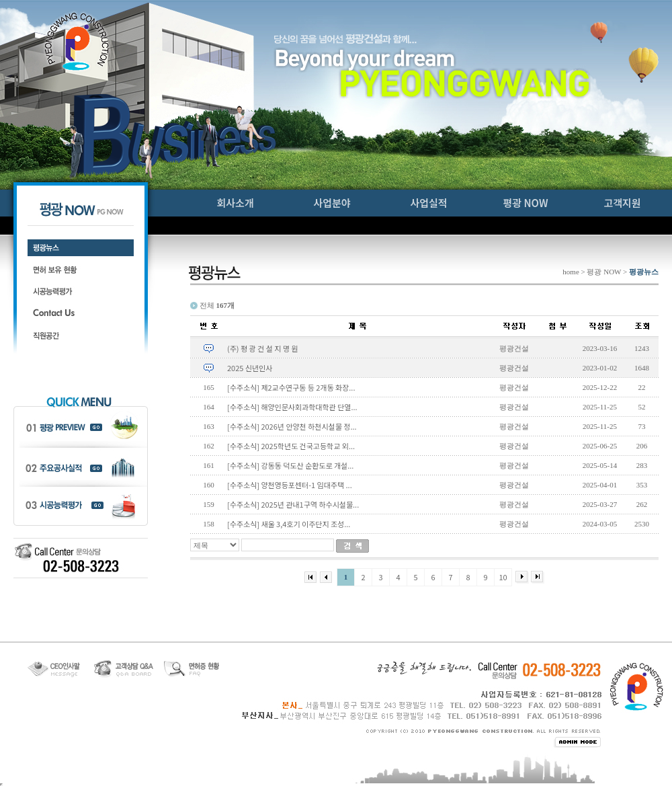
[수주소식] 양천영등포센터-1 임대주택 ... (290, 485)
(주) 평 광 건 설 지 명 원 (263, 348)
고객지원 (622, 203)
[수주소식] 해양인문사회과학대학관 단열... (292, 407)
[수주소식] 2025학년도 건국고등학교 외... (291, 446)
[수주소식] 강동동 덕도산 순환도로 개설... (290, 465)
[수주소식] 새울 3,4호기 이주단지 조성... (289, 524)
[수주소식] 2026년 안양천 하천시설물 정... (292, 426)
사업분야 (332, 203)
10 (503, 577)
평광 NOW (526, 203)
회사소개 (235, 203)
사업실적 (428, 203)
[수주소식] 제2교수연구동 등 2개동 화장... (291, 387)
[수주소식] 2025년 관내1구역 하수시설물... (293, 504)
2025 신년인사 (250, 368)
